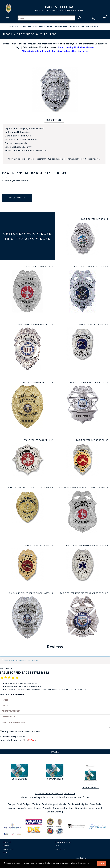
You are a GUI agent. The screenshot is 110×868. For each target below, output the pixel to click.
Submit (55, 752)
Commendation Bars (63, 808)
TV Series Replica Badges (44, 804)
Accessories (95, 808)
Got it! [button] (102, 863)
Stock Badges (24, 804)
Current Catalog (20, 772)
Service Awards (54, 812)
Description (54, 120)
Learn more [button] (84, 863)
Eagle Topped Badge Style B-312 (85, 26)
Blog (5, 853)
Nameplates (81, 808)
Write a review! (22, 181)
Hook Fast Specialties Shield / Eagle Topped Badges (42, 26)
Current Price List (90, 776)
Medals (62, 804)
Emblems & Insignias (78, 804)
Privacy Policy (80, 689)
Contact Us (60, 849)
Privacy (6, 846)
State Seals (95, 804)
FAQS (57, 846)
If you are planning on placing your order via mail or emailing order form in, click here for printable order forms (55, 795)
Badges (11, 804)
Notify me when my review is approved (21, 731)
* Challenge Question (13, 736)
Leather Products (43, 808)
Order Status (9, 849)
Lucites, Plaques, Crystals (20, 808)
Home (12, 26)
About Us (7, 842)
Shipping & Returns (63, 842)
